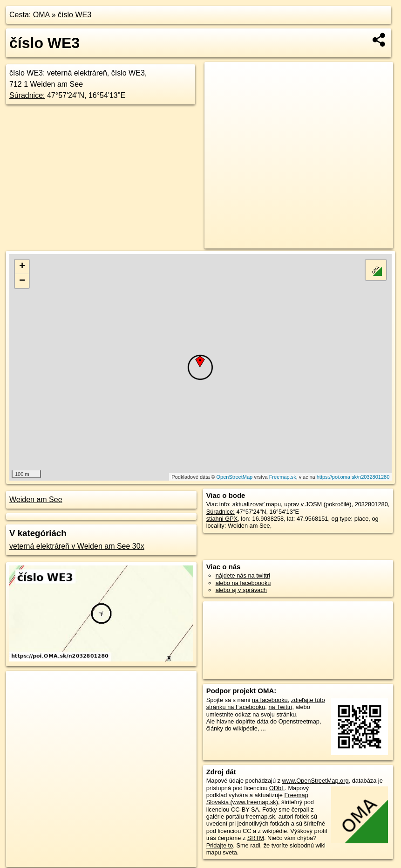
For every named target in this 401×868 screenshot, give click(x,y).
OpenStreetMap (235, 477)
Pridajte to (220, 845)
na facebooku (270, 700)
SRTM (256, 838)
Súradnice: (27, 95)
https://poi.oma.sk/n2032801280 (353, 477)
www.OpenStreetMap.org (316, 781)
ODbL (277, 788)
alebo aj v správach (241, 590)
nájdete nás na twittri (243, 575)
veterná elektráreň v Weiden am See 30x (77, 546)
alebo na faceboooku (243, 583)
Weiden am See (36, 499)
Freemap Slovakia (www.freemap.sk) (257, 799)
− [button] (22, 281)
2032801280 (371, 504)
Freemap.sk (283, 477)
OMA (41, 15)
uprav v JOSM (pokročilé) (318, 504)
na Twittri (280, 707)
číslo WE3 (75, 15)
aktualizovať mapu (257, 504)
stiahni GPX (222, 519)
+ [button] (22, 267)
